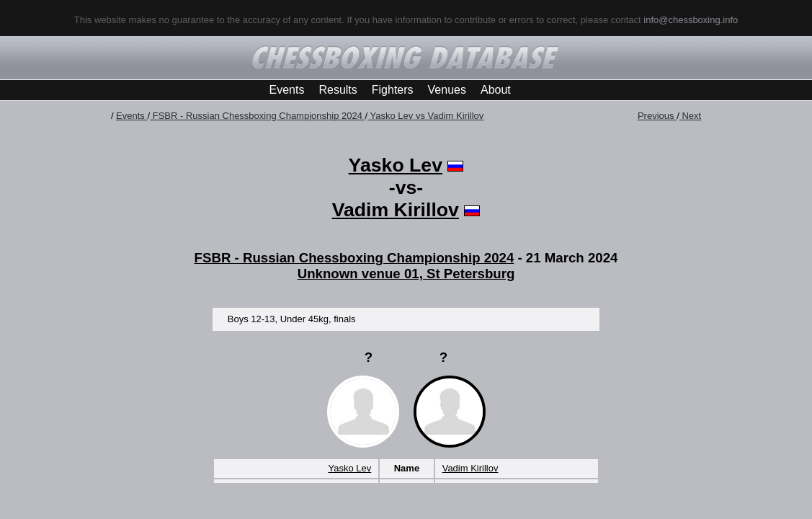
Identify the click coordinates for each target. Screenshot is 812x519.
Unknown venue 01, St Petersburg (406, 274)
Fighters (393, 90)
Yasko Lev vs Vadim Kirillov (425, 116)
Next (690, 116)
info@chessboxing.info (691, 20)
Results (338, 90)
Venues (447, 90)
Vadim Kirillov (396, 210)
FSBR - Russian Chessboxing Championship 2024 (257, 116)
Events (287, 90)
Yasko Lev (396, 165)
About (496, 90)
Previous (657, 116)
